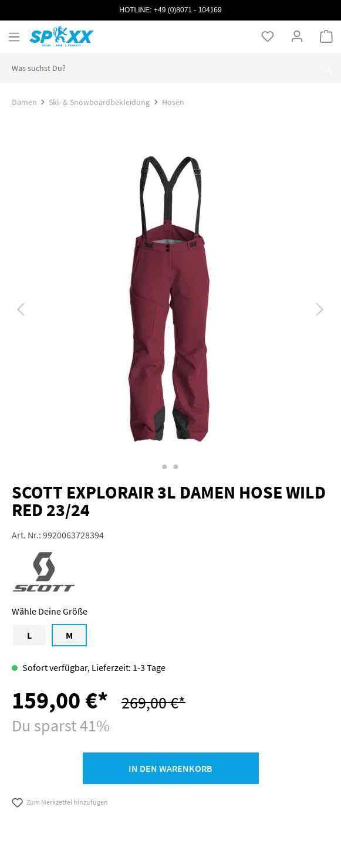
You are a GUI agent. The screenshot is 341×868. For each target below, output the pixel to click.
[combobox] (156, 68)
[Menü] (14, 37)
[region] (170, 309)
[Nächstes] (320, 309)
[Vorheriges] (21, 309)
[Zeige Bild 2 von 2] (176, 467)
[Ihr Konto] (297, 36)
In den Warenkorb (170, 768)
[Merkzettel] (268, 36)
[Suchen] (326, 68)
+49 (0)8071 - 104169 (188, 10)
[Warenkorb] (326, 36)
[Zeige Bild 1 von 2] (165, 467)
